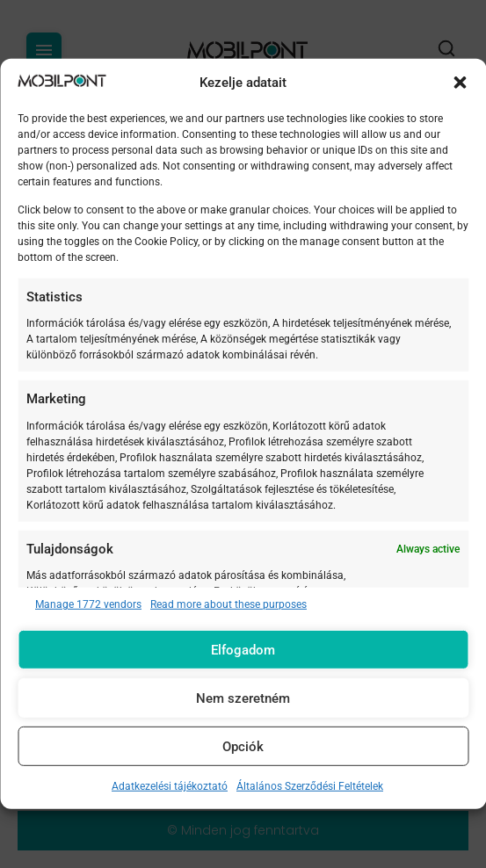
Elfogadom (243, 650)
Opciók (243, 747)
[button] (460, 83)
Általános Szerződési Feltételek (310, 786)
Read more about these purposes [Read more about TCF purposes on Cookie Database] (228, 604)
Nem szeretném (243, 698)
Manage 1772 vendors (88, 604)
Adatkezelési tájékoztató (170, 786)
